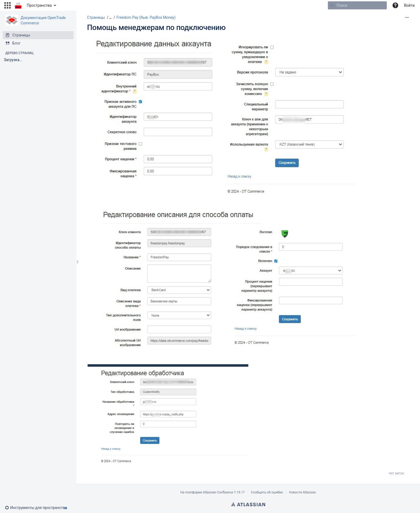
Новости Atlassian (303, 492)
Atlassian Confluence (218, 492)
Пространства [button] (39, 5)
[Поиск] (332, 5)
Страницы (96, 17)
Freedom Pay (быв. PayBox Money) (146, 17)
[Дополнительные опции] (407, 17)
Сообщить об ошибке (267, 492)
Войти (409, 5)
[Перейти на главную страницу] (18, 5)
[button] (7, 5)
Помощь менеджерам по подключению (156, 27)
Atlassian (248, 504)
